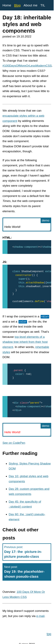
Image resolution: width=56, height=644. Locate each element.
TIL (43, 5)
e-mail (40, 616)
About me (30, 5)
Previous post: (27, 552)
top (49, 633)
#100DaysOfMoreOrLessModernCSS (27, 66)
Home (7, 5)
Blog (17, 5)
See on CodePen (14, 443)
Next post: (27, 572)
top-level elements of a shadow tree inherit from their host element (25, 342)
